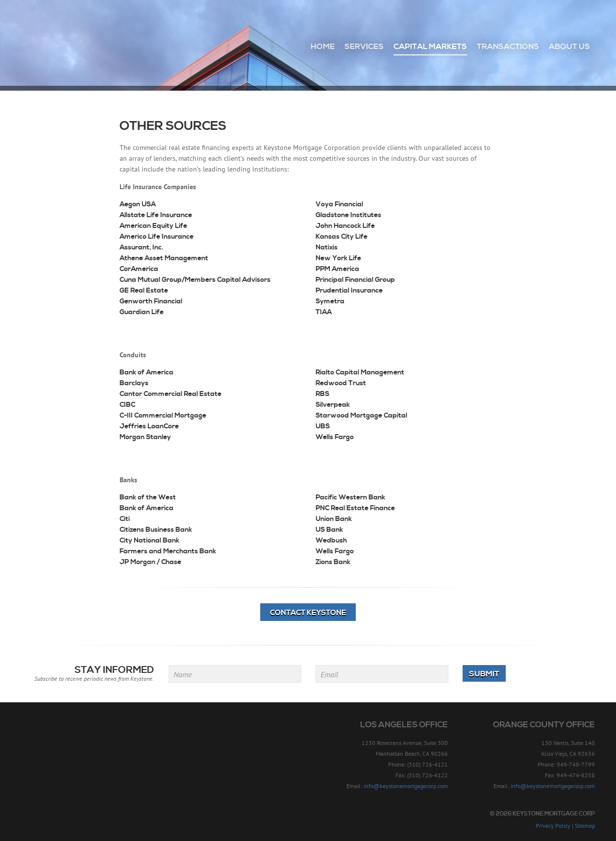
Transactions (508, 47)
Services (364, 47)
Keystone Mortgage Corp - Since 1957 (75, 43)
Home (323, 47)
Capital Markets (430, 47)
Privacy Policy (553, 826)
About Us (569, 47)
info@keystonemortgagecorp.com (406, 786)
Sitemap (585, 826)
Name (183, 674)
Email (329, 674)
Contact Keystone (308, 613)
